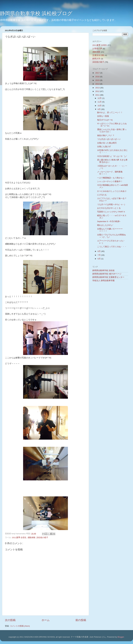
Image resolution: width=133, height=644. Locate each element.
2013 (98, 88)
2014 (98, 84)
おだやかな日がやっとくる (109, 208)
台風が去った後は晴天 (107, 143)
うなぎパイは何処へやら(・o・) (111, 204)
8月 (99, 251)
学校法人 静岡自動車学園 (103, 281)
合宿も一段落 (103, 116)
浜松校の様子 (42, 538)
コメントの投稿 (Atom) (20, 626)
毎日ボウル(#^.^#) (105, 120)
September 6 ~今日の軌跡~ (109, 221)
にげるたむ (102, 195)
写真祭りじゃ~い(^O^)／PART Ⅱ (111, 212)
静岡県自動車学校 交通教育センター (108, 277)
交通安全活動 (98, 55)
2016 (98, 77)
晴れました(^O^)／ (105, 225)
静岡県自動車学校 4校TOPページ (107, 274)
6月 (99, 259)
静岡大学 (96, 59)
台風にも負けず (104, 147)
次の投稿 (10, 620)
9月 (99, 109)
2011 (98, 95)
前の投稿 (81, 620)
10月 (100, 106)
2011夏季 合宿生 (19, 538)
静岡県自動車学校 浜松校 (103, 270)
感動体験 (32, 538)
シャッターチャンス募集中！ (110, 181)
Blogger (121, 637)
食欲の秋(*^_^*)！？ (106, 135)
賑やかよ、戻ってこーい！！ (110, 112)
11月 (100, 102)
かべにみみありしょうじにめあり (112, 191)
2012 (98, 91)
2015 (98, 80)
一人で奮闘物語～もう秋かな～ (111, 178)
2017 (98, 73)
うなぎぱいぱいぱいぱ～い (109, 139)
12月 (100, 98)
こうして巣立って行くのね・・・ (112, 247)
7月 (99, 255)
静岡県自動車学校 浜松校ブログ (36, 13)
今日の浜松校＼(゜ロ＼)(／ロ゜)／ (112, 156)
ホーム (46, 620)
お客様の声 (97, 49)
